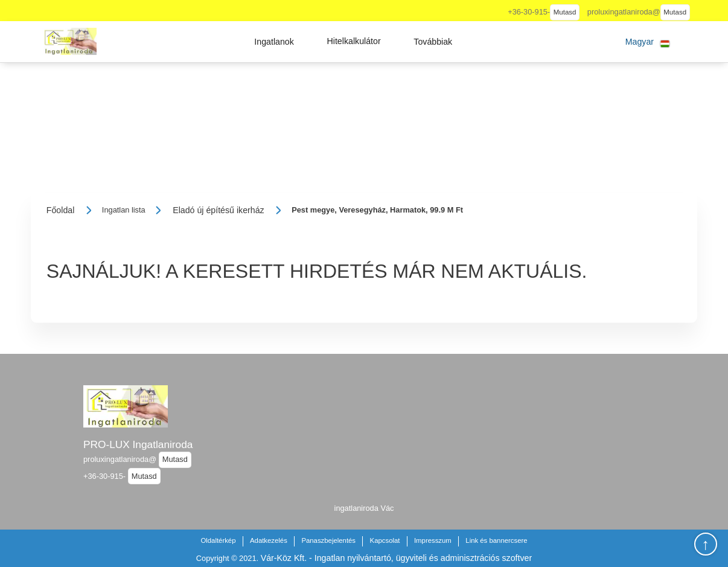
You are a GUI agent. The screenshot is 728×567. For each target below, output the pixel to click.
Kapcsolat (385, 540)
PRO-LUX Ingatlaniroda (138, 444)
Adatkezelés (269, 540)
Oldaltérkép (218, 540)
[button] (274, 42)
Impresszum (433, 540)
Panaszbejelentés (328, 540)
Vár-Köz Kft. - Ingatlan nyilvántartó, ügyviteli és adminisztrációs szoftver (396, 558)
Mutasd (565, 12)
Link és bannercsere (496, 540)
